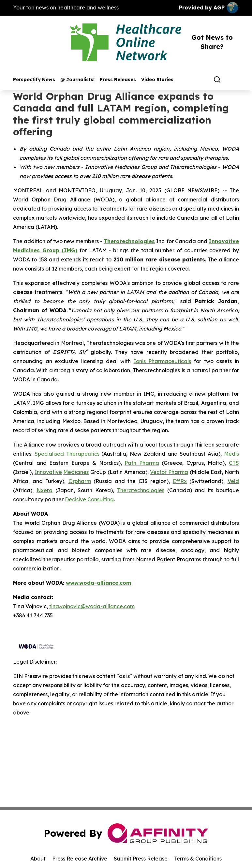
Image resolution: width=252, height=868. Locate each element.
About (38, 859)
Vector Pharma (169, 472)
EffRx (180, 481)
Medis (231, 454)
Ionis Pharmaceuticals (163, 361)
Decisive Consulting (89, 499)
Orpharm (80, 481)
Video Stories (157, 80)
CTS (234, 463)
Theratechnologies (141, 490)
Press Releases (118, 80)
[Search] (217, 80)
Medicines (76, 472)
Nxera (44, 490)
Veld (233, 481)
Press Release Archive (80, 859)
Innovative (48, 472)
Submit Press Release (141, 859)
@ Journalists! (77, 80)
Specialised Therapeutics (67, 454)
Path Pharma (142, 463)
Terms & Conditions (198, 859)
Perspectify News (34, 80)
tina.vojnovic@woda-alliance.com (92, 606)
